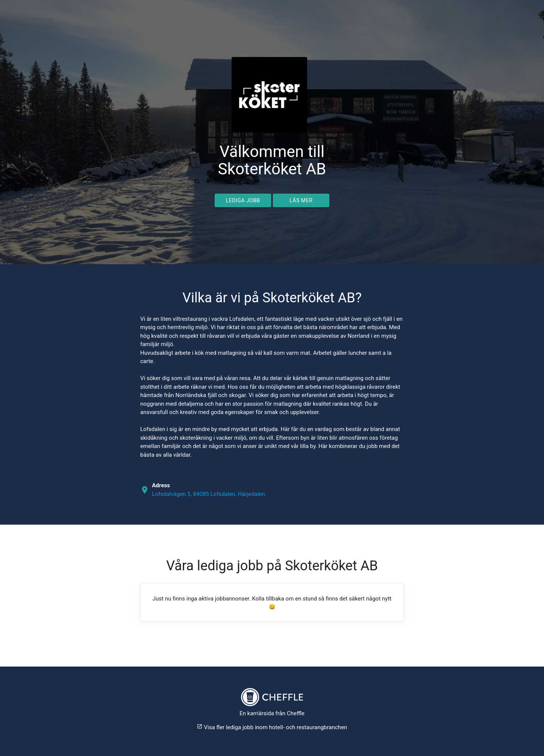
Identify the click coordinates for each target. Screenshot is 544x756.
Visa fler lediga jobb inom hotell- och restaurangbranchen (272, 727)
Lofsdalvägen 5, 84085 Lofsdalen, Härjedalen (208, 494)
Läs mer (301, 200)
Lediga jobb (243, 200)
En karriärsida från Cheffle (272, 713)
